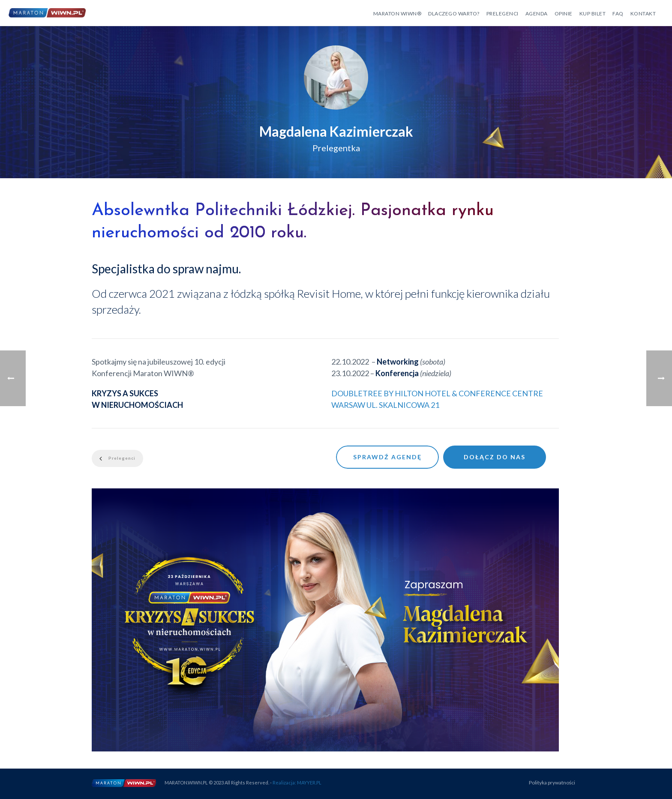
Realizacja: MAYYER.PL (297, 783)
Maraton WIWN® (397, 13)
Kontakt (643, 13)
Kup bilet (593, 13)
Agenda (537, 13)
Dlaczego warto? (454, 13)
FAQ (618, 13)
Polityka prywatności (552, 783)
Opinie (564, 13)
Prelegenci (502, 13)
